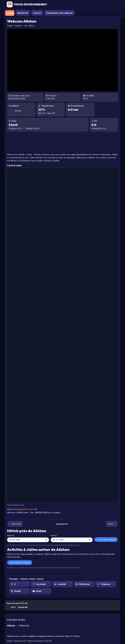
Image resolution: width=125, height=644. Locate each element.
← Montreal (15, 524)
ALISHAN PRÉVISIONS (62, 142)
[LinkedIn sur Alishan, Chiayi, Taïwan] (63, 585)
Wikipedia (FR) (20, 641)
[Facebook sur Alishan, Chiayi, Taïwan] (41, 585)
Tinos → (112, 524)
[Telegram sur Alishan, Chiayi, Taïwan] (106, 585)
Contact (37, 13)
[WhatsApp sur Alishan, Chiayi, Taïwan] (84, 585)
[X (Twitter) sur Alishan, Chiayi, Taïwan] (19, 585)
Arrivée (28, 539)
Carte (10, 13)
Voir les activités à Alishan (20, 563)
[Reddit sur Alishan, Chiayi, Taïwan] (19, 592)
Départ (72, 539)
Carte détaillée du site (16, 505)
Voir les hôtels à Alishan (106, 540)
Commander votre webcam (59, 13)
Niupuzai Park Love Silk (26, 509)
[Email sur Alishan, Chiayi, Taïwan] (41, 592)
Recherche (23, 13)
